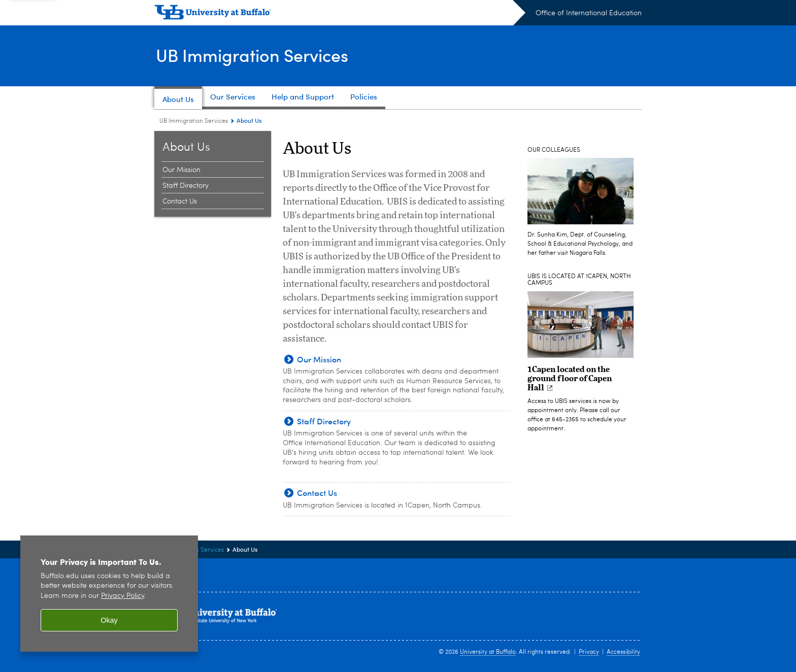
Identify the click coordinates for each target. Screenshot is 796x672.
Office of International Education (589, 13)
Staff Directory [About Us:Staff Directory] (186, 186)
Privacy (589, 652)
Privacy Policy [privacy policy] (123, 596)
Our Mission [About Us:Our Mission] (181, 170)
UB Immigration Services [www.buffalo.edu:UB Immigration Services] (194, 121)
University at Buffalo (488, 652)
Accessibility (623, 652)
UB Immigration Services (257, 55)
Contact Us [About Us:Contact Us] (180, 201)
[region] (109, 594)
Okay (109, 620)
